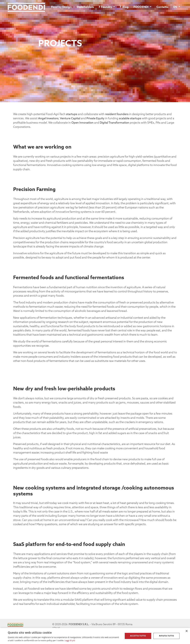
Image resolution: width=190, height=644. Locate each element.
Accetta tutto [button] (138, 636)
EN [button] (176, 7)
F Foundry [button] (106, 7)
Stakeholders (85, 7)
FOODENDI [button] (141, 7)
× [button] (186, 631)
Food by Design (61, 7)
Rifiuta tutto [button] (167, 636)
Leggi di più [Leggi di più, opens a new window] (70, 640)
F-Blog (124, 7)
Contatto (162, 7)
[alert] (95, 636)
